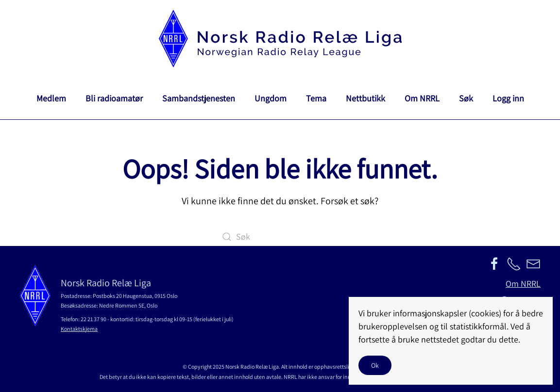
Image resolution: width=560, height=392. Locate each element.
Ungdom (271, 98)
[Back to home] (280, 39)
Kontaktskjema (79, 329)
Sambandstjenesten (199, 98)
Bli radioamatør (114, 98)
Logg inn (508, 98)
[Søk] (280, 237)
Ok (375, 365)
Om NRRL (422, 98)
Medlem (51, 98)
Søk (466, 98)
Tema (316, 98)
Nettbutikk (365, 98)
